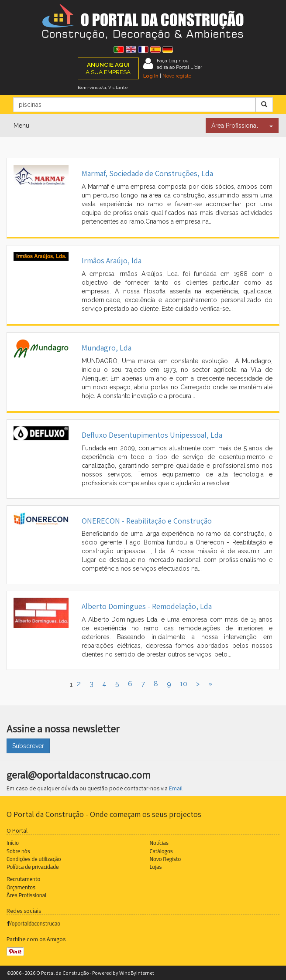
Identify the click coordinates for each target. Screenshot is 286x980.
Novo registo (177, 76)
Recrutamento (23, 879)
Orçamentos (21, 887)
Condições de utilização (34, 859)
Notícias (159, 843)
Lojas (156, 867)
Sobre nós (18, 851)
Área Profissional (235, 126)
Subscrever (28, 746)
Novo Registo (165, 859)
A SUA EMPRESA (108, 68)
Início (13, 843)
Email (176, 788)
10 (184, 684)
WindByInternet (137, 973)
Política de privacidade (33, 867)
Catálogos (161, 851)
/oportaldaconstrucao (33, 923)
